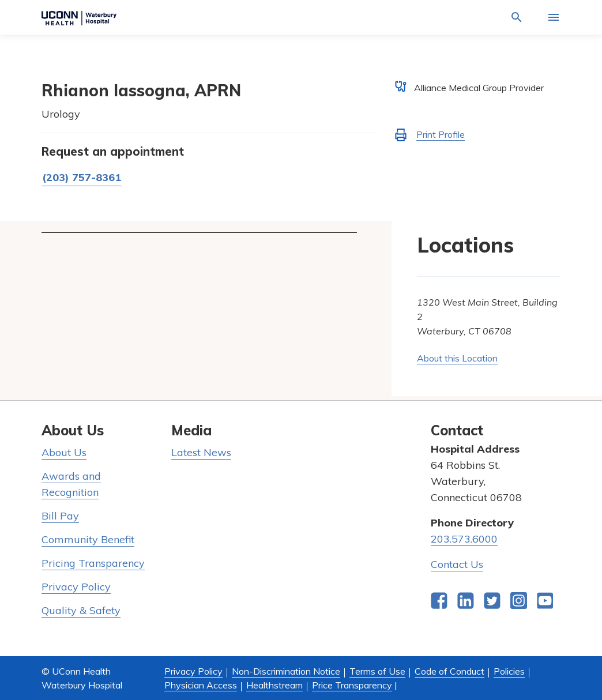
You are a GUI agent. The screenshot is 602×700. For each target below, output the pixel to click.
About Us (64, 452)
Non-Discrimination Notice (286, 671)
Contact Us (457, 564)
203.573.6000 (464, 539)
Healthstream (274, 685)
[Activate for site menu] (554, 17)
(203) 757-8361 (82, 177)
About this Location (457, 358)
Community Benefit (88, 539)
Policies (509, 671)
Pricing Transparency (93, 563)
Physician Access (201, 685)
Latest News (201, 452)
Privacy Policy (76, 587)
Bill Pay (60, 516)
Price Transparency (352, 685)
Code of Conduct (449, 671)
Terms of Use (377, 671)
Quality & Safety (81, 610)
